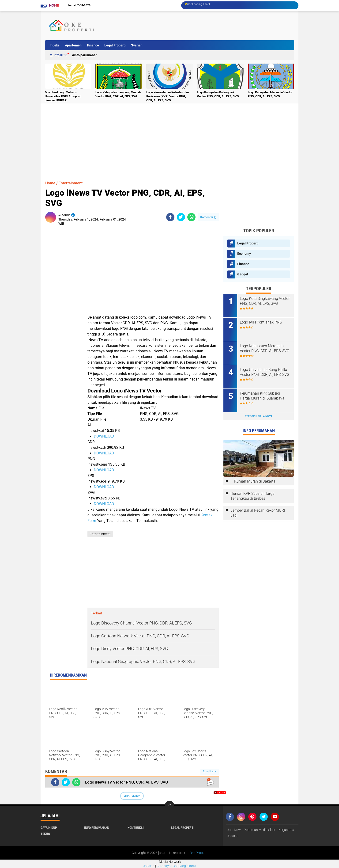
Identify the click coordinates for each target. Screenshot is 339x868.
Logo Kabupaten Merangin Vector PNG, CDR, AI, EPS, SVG (270, 94)
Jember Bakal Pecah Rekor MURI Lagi (258, 513)
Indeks (55, 45)
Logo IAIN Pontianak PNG (261, 322)
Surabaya (164, 866)
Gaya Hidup (49, 828)
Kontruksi (136, 828)
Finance (93, 45)
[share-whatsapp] (191, 217)
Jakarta (149, 866)
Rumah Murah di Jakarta (255, 481)
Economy (244, 254)
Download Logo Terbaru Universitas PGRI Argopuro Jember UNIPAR (63, 96)
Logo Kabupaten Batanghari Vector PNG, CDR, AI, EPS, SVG (218, 94)
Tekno (45, 834)
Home (54, 5)
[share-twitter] (181, 217)
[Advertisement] (208, 26)
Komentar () (208, 217)
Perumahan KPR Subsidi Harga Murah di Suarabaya (262, 396)
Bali (175, 866)
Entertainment (71, 183)
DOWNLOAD (104, 436)
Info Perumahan (86, 55)
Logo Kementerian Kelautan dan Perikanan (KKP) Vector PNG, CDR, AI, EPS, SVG (168, 96)
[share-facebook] (170, 217)
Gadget (243, 274)
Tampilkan (210, 771)
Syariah (137, 45)
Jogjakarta (188, 866)
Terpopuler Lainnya (259, 416)
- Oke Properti (197, 853)
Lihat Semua (132, 796)
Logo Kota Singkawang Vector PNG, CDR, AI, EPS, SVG (265, 301)
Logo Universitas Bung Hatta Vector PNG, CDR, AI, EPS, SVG (265, 372)
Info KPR (60, 55)
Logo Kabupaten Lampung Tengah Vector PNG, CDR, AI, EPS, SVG (118, 94)
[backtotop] (169, 806)
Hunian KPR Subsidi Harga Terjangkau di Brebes (252, 496)
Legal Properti (115, 45)
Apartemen (73, 45)
